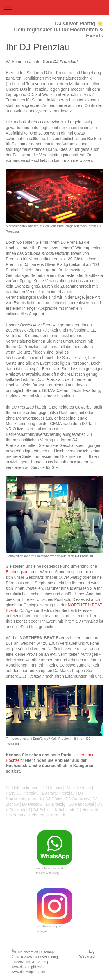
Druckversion (25, 952)
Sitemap (47, 952)
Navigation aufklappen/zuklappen (54, 8)
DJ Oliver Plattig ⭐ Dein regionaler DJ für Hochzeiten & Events (59, 30)
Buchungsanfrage (22, 572)
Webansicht (88, 956)
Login (93, 952)
